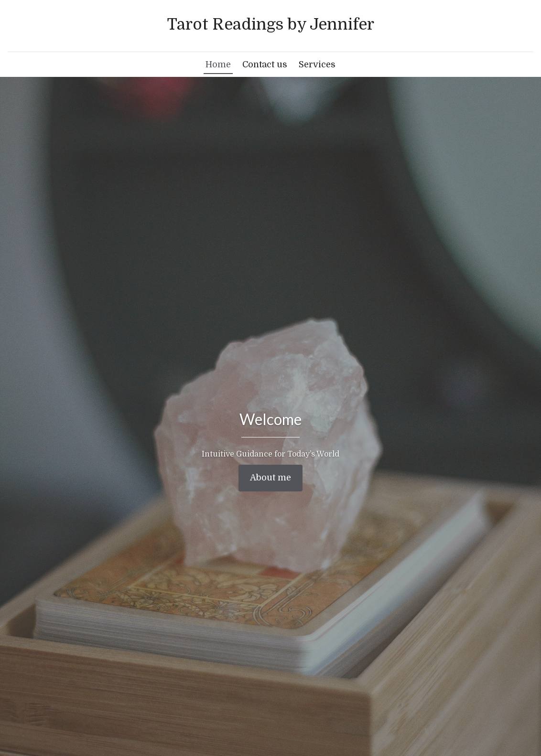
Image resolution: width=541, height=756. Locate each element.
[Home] (270, 25)
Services (317, 64)
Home (218, 64)
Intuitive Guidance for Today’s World (270, 454)
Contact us (265, 64)
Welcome (270, 419)
